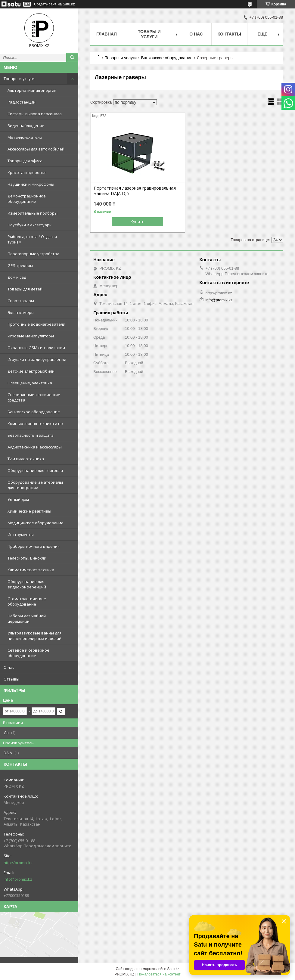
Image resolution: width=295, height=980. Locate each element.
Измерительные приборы (33, 213)
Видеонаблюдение (26, 126)
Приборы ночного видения (34, 546)
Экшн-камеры (21, 312)
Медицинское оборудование (36, 523)
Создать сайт (45, 4)
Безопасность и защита (31, 435)
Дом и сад (17, 277)
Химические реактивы (29, 511)
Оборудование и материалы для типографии (35, 485)
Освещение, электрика (30, 383)
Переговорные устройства (33, 254)
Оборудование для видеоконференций (27, 584)
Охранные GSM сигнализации (36, 348)
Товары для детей (25, 289)
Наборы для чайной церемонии (27, 619)
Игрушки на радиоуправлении (37, 359)
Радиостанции (22, 102)
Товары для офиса (25, 161)
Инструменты (21, 535)
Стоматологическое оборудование (27, 601)
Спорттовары (21, 301)
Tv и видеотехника (26, 459)
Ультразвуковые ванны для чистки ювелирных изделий (34, 636)
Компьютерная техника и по (35, 423)
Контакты (229, 34)
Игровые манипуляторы (31, 336)
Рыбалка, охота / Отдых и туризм (32, 239)
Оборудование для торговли (35, 470)
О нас (9, 667)
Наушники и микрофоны (31, 184)
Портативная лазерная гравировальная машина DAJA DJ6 (135, 191)
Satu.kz (173, 969)
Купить (138, 222)
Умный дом (18, 499)
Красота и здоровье (27, 172)
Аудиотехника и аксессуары (35, 447)
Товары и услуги (19, 79)
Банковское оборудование (34, 412)
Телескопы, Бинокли (27, 558)
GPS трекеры (20, 265)
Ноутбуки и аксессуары (30, 225)
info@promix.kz (18, 879)
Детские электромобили (31, 371)
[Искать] (72, 57)
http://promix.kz (18, 863)
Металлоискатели (25, 137)
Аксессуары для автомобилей (36, 149)
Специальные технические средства (34, 397)
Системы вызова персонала (35, 114)
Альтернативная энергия (32, 90)
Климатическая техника (31, 570)
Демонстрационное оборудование (27, 199)
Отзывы (11, 679)
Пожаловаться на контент (159, 974)
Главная (107, 34)
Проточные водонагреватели (36, 324)
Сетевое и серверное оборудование (28, 653)
